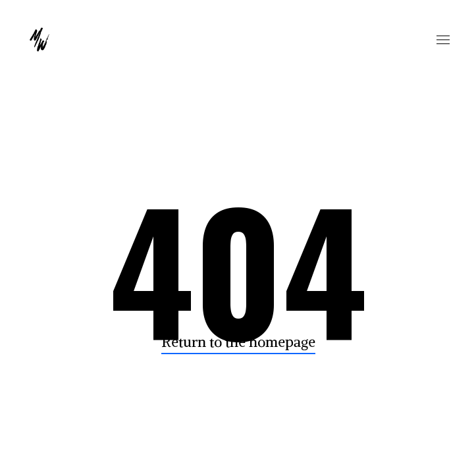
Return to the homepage (238, 342)
